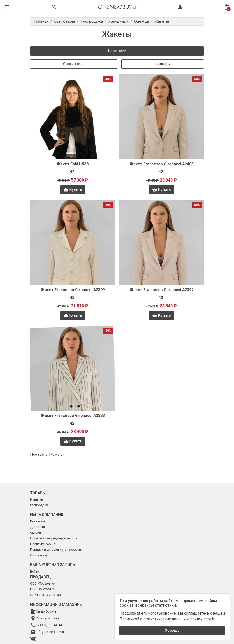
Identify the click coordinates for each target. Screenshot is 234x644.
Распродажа (39, 505)
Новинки (37, 500)
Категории (117, 51)
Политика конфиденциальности (54, 538)
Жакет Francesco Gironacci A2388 (73, 416)
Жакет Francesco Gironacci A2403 (162, 164)
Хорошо (172, 630)
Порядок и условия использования (56, 549)
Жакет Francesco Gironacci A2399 (73, 290)
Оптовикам (38, 555)
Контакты (38, 521)
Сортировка (74, 64)
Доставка (38, 527)
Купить (73, 190)
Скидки (35, 533)
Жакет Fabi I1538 (73, 164)
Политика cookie (43, 544)
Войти (35, 571)
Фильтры (163, 64)
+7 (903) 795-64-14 (49, 625)
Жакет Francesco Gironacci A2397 (162, 290)
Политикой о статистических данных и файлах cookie (167, 619)
